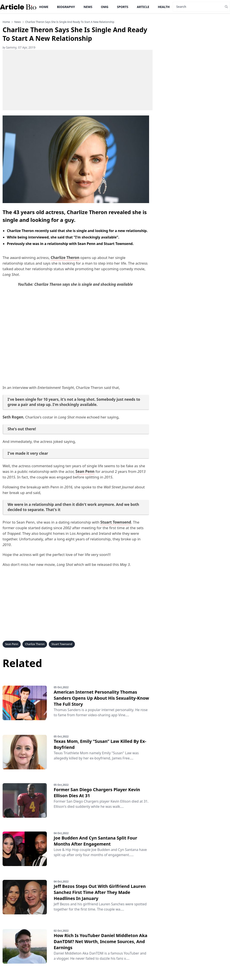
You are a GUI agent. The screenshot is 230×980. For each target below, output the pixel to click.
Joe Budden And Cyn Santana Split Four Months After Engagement (95, 841)
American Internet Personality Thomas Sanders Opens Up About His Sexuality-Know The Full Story (101, 698)
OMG (105, 7)
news (18, 22)
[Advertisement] (78, 80)
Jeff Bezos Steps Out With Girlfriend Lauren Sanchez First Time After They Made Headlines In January (100, 892)
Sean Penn (12, 644)
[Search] (198, 7)
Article (143, 7)
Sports (123, 7)
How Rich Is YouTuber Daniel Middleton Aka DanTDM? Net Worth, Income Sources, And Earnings (101, 941)
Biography (66, 7)
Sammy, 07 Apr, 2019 (19, 47)
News (88, 7)
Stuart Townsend (62, 644)
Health (164, 7)
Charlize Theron (35, 644)
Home (44, 7)
